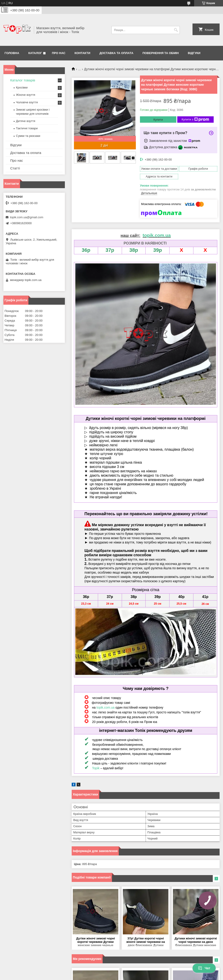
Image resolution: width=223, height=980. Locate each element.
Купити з (195, 120)
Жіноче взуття (26, 95)
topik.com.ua (105, 707)
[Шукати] (176, 30)
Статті (15, 168)
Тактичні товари (27, 128)
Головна (12, 53)
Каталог (35, 53)
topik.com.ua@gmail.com (27, 217)
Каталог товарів (23, 80)
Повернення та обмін (161, 53)
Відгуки (194, 53)
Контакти (82, 53)
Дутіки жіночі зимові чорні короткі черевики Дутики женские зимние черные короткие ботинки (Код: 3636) (95, 942)
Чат (204, 968)
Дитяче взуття (26, 121)
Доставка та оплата (116, 53)
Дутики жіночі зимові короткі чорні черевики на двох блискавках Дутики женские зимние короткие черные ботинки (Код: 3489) (196, 942)
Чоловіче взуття (27, 102)
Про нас (59, 53)
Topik (96, 768)
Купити (158, 120)
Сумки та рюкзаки (28, 136)
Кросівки (22, 87)
